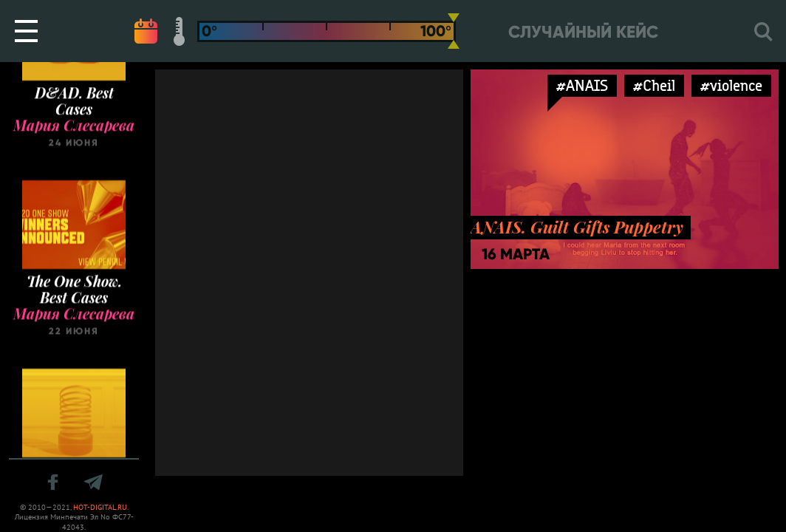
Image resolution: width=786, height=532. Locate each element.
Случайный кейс (583, 32)
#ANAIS (582, 85)
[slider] (454, 31)
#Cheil (654, 85)
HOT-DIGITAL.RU (100, 507)
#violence (731, 85)
